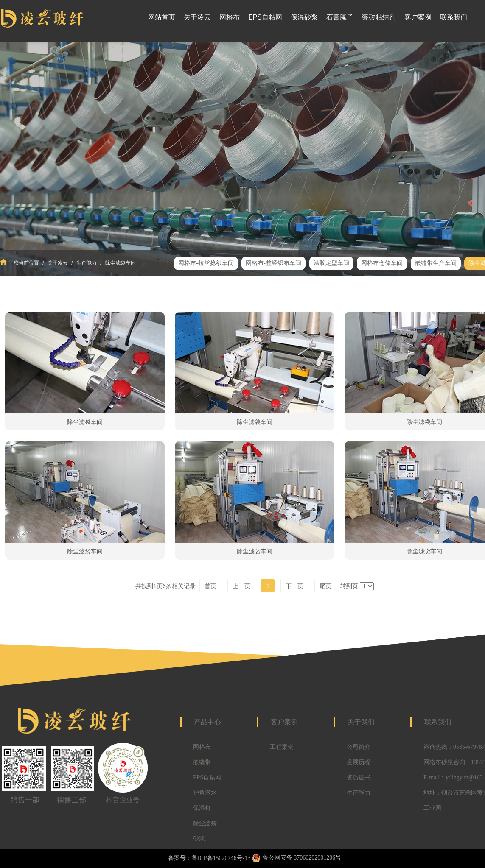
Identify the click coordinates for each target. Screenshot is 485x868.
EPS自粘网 (207, 777)
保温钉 (202, 808)
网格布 (202, 747)
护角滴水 (205, 793)
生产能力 (87, 263)
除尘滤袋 (205, 823)
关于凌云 (58, 263)
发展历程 (359, 762)
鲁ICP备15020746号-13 (221, 858)
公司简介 (359, 747)
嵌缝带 (202, 762)
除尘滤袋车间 (120, 263)
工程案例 (282, 747)
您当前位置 (26, 263)
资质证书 (359, 777)
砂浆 (199, 839)
